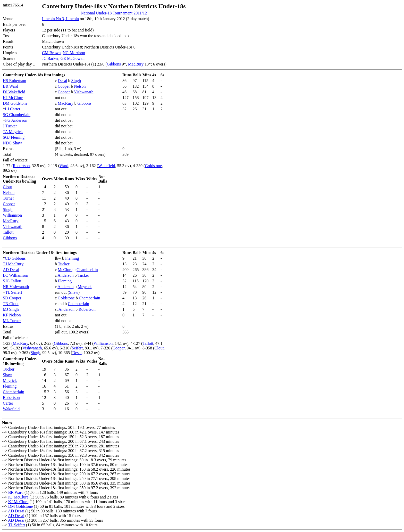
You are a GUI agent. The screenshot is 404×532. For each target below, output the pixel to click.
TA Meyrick (13, 132)
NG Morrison (74, 53)
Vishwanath (84, 92)
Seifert (77, 348)
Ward (64, 166)
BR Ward (10, 86)
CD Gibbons (15, 258)
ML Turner (12, 321)
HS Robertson (14, 81)
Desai (62, 81)
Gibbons (114, 64)
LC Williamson (15, 275)
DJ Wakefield (14, 92)
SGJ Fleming (14, 137)
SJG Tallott (12, 281)
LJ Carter (13, 109)
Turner (8, 198)
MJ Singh (11, 309)
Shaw (74, 292)
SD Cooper (12, 298)
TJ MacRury (13, 264)
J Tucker (10, 126)
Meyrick (85, 287)
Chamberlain (87, 270)
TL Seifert (14, 292)
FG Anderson (16, 120)
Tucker (64, 264)
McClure (65, 270)
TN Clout (11, 304)
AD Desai (11, 270)
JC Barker (50, 58)
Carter (8, 403)
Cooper (64, 86)
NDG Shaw (12, 143)
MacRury (136, 64)
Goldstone (153, 166)
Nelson (80, 86)
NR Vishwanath (16, 287)
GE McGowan (73, 58)
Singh (76, 81)
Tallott (8, 232)
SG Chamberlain (17, 115)
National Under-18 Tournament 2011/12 (114, 13)
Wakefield (107, 166)
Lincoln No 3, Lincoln (60, 19)
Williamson (12, 215)
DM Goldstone (15, 103)
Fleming (72, 258)
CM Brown (51, 53)
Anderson (65, 275)
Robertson (21, 166)
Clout (7, 187)
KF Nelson (12, 315)
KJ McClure (13, 98)
